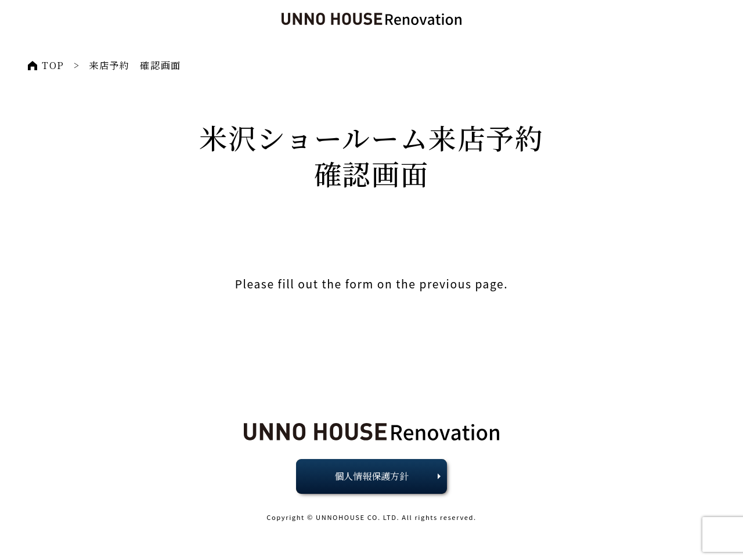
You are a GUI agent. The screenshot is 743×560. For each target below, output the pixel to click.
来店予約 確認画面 (135, 65)
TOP (53, 65)
